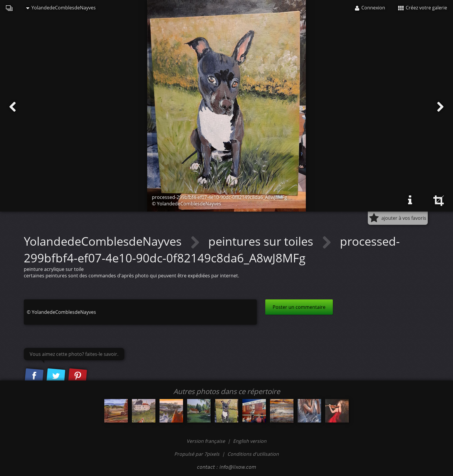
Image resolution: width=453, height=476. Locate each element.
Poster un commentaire (299, 307)
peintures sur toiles (262, 241)
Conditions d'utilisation (253, 454)
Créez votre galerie (423, 8)
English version (250, 441)
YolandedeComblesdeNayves (61, 8)
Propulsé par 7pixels (197, 454)
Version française (206, 441)
